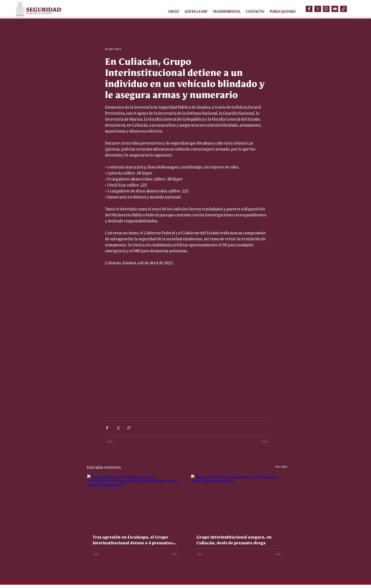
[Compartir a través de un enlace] (129, 428)
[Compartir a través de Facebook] (107, 428)
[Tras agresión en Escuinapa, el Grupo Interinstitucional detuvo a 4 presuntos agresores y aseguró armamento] (135, 502)
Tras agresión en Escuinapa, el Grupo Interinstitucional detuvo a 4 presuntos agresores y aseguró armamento (133, 540)
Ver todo (281, 466)
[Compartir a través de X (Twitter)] (118, 428)
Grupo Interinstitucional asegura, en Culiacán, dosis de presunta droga (234, 540)
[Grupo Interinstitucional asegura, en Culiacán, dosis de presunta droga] (239, 502)
